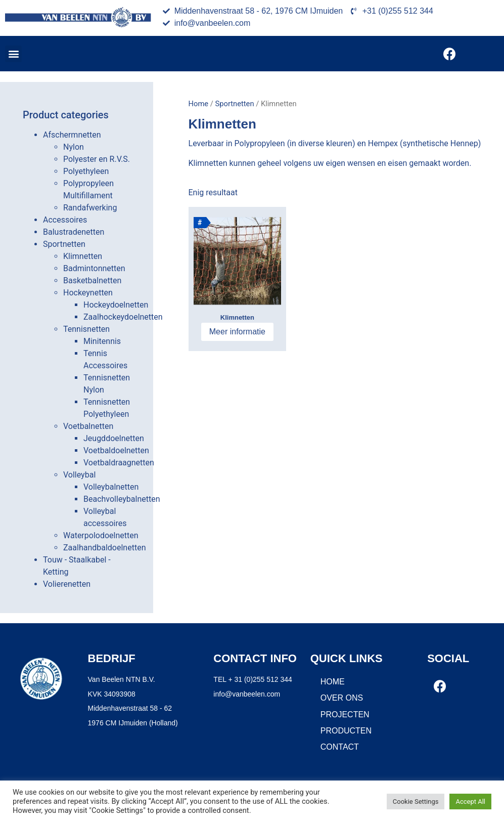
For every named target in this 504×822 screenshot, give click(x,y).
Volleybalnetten (111, 487)
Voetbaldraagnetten (119, 463)
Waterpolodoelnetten (101, 535)
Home (199, 104)
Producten (346, 731)
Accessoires (65, 220)
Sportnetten (64, 244)
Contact (340, 747)
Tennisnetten (86, 329)
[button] (13, 54)
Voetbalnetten (88, 426)
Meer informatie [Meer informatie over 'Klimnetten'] (237, 332)
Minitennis (102, 341)
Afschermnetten (72, 135)
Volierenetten (67, 584)
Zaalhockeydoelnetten (123, 317)
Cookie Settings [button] (416, 802)
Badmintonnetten (94, 268)
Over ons (342, 698)
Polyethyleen (86, 171)
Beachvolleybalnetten (122, 499)
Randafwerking (90, 208)
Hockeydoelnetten (116, 305)
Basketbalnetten (92, 280)
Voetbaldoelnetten (116, 450)
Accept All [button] (470, 802)
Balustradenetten (74, 232)
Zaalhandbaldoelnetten (104, 548)
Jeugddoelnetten (114, 438)
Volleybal (79, 475)
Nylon (74, 147)
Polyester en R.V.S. (97, 159)
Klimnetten (83, 256)
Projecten (345, 715)
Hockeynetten (88, 293)
